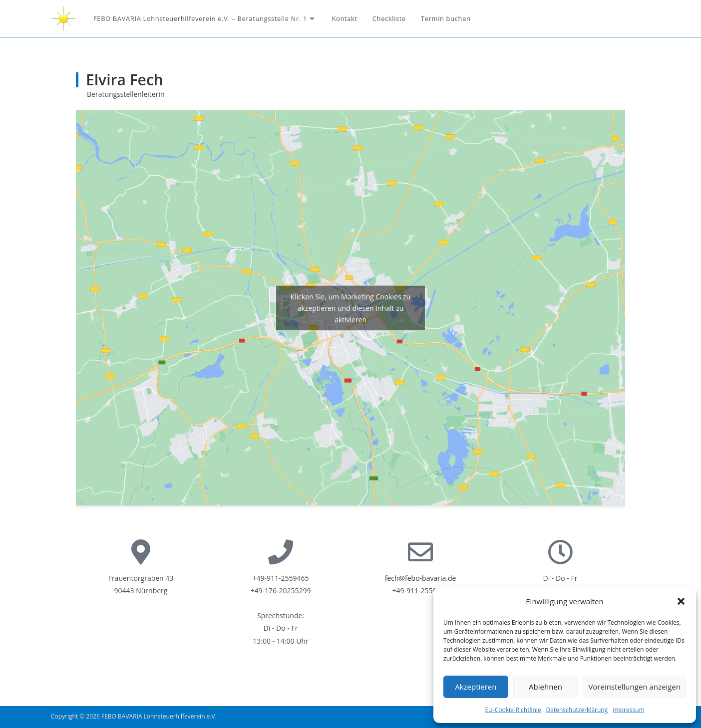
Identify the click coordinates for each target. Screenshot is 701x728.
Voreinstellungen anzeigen (634, 687)
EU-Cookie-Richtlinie (513, 710)
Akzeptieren (476, 687)
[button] (681, 601)
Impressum (628, 710)
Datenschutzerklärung (577, 710)
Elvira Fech (125, 80)
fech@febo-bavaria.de (421, 578)
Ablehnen (545, 687)
